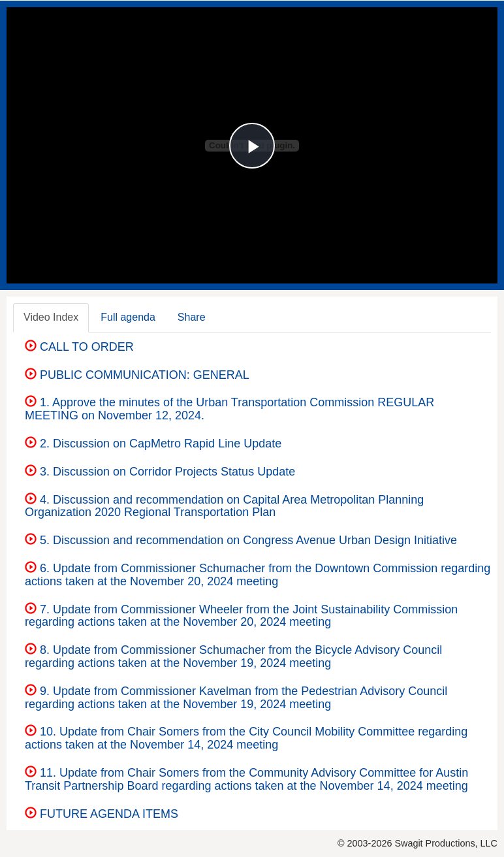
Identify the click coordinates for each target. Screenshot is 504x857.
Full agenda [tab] (128, 317)
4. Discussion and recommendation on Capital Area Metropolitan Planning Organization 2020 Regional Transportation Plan (224, 506)
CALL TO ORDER (79, 347)
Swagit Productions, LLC (446, 843)
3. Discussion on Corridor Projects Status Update (160, 472)
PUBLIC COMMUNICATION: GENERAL (137, 375)
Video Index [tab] (51, 317)
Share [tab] (192, 317)
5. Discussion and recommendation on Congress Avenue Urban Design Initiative (241, 540)
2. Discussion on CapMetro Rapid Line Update (153, 444)
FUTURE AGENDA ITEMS (102, 814)
